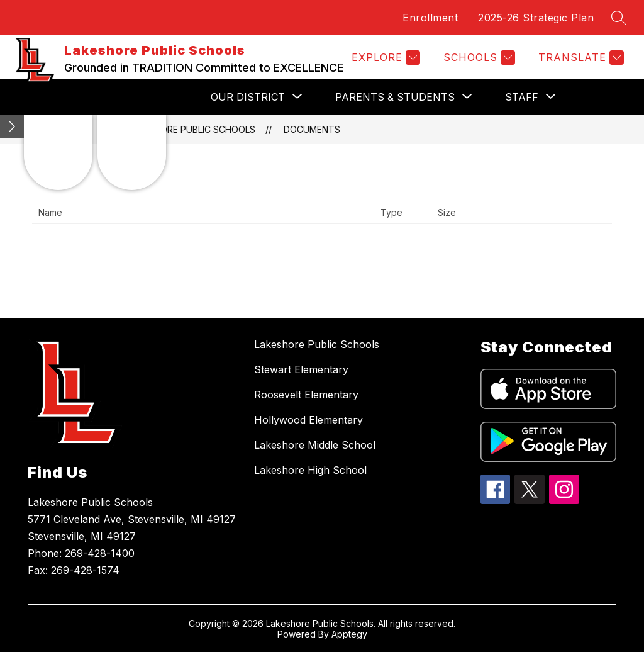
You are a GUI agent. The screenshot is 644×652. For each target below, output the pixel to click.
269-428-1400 (100, 553)
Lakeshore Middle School (315, 445)
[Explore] (384, 58)
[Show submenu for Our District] (248, 97)
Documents (312, 129)
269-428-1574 (85, 570)
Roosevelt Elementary (306, 395)
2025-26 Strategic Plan (536, 18)
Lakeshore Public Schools (192, 129)
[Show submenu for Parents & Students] (395, 97)
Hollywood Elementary (308, 420)
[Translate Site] (580, 58)
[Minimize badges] (12, 126)
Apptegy (349, 634)
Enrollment (430, 18)
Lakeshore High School (310, 470)
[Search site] (619, 18)
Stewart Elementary (301, 369)
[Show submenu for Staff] (522, 97)
